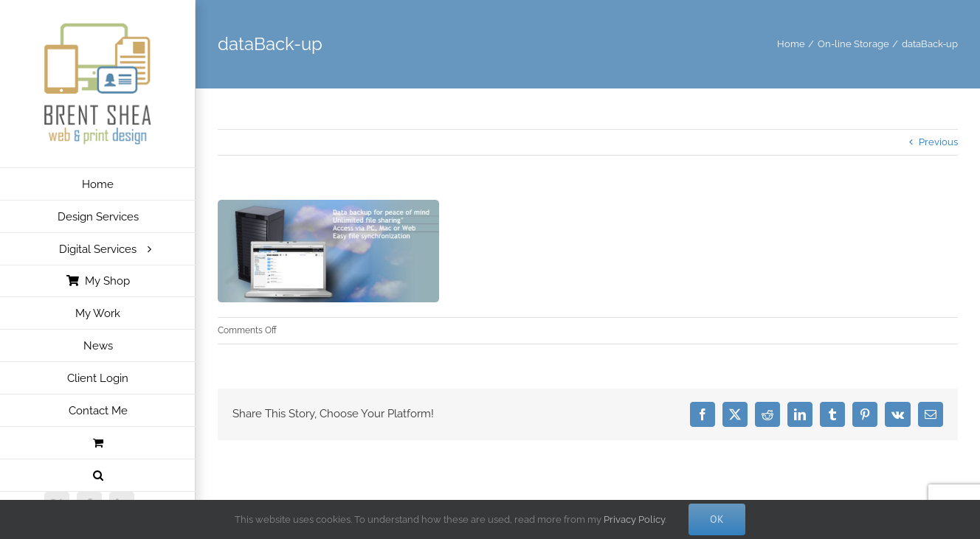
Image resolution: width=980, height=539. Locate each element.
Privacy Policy (634, 519)
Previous (938, 142)
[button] (98, 476)
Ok (717, 519)
